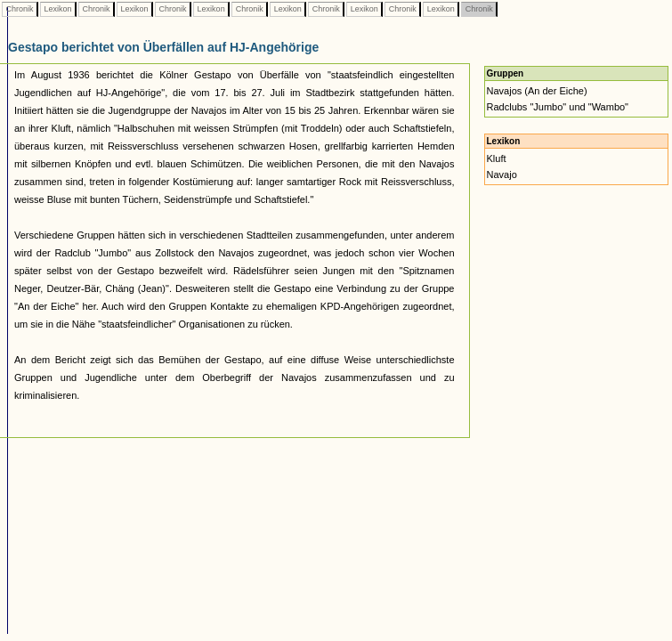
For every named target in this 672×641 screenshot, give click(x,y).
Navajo (502, 174)
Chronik (20, 9)
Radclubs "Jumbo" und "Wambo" (558, 107)
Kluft (497, 158)
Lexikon (58, 9)
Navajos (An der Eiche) (537, 91)
